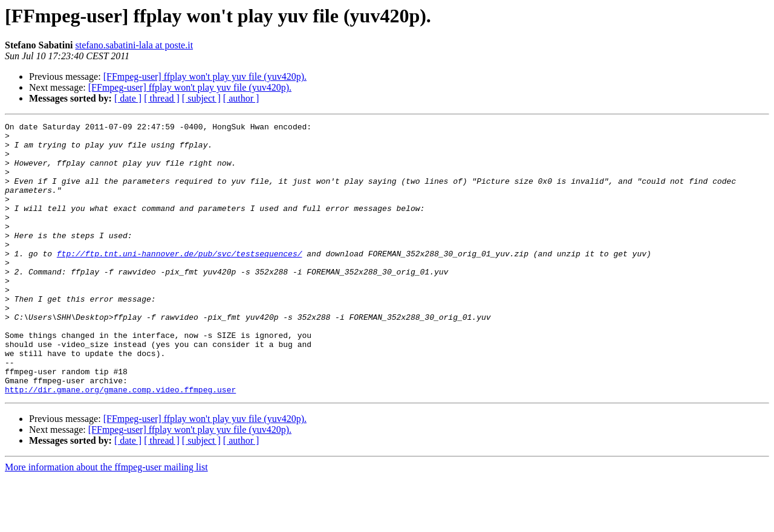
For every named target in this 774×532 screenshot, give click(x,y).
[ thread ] (162, 98)
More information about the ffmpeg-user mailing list (106, 521)
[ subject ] (201, 98)
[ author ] (241, 98)
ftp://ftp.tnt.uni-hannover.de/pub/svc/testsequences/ (180, 281)
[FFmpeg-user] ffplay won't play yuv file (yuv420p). (205, 76)
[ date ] (128, 98)
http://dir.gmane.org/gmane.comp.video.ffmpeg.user (120, 444)
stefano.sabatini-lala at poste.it (134, 45)
